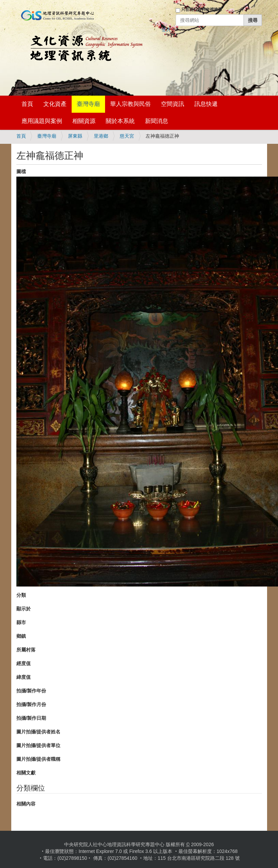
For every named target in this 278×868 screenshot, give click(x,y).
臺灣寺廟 (88, 104)
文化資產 (55, 104)
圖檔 (21, 171)
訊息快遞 (206, 104)
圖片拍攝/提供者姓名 (39, 732)
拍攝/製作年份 (31, 691)
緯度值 (24, 677)
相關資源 (84, 121)
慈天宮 (127, 136)
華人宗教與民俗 (130, 104)
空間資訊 (173, 104)
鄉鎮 (21, 636)
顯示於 (24, 609)
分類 (21, 595)
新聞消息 (157, 121)
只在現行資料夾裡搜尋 (202, 10)
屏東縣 (75, 136)
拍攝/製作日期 (31, 718)
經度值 (24, 663)
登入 (166, 30)
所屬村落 (26, 650)
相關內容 (26, 804)
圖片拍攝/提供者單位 (39, 745)
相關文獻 (26, 773)
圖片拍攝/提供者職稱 (39, 759)
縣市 (21, 622)
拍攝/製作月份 (31, 704)
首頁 (27, 104)
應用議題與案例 (42, 121)
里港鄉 (101, 136)
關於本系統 (120, 121)
